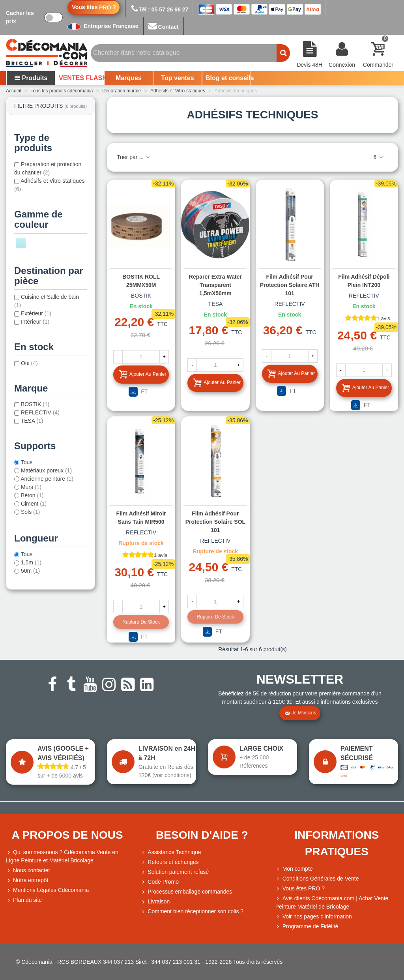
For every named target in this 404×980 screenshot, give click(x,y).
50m (30, 571)
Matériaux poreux (46, 470)
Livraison (155, 902)
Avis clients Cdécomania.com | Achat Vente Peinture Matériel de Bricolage (332, 902)
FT (138, 392)
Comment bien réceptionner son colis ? (192, 912)
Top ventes (177, 78)
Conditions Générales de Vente (317, 879)
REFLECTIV (40, 412)
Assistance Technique (171, 852)
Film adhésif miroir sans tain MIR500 (141, 518)
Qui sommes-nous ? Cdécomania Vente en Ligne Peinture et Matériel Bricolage (62, 856)
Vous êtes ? (94, 7)
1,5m (31, 562)
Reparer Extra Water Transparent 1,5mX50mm (215, 285)
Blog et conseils (228, 78)
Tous (27, 462)
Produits (31, 78)
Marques (129, 78)
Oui (29, 363)
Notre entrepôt (27, 880)
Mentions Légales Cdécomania (47, 890)
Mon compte (294, 869)
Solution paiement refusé (175, 872)
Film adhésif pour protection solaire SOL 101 (215, 522)
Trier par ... (134, 157)
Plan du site (24, 900)
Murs (31, 487)
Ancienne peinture (47, 479)
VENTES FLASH (81, 78)
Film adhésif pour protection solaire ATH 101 (290, 285)
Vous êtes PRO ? (304, 888)
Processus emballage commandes (186, 892)
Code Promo (160, 882)
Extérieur (36, 313)
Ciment (34, 504)
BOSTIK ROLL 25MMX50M (141, 281)
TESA (32, 421)
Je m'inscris (300, 713)
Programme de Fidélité (307, 927)
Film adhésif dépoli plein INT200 (364, 281)
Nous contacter (28, 870)
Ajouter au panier (142, 374)
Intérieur (35, 322)
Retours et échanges (169, 862)
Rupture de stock (141, 622)
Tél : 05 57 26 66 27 (159, 9)
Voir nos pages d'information (314, 917)
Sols (30, 512)
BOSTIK (35, 404)
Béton (32, 495)
